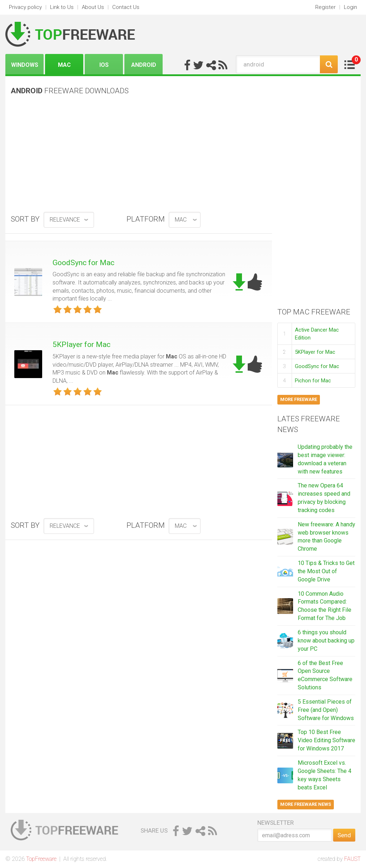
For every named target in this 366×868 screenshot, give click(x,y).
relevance (65, 220)
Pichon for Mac (313, 381)
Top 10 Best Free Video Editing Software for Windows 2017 (327, 740)
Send (344, 835)
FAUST (352, 859)
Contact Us (126, 7)
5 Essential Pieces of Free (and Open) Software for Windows (326, 710)
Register (325, 7)
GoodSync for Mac (83, 263)
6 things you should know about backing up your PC (326, 641)
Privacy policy (25, 7)
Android (144, 65)
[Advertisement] (139, 156)
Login (350, 7)
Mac (64, 65)
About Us (93, 7)
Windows (25, 65)
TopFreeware (41, 859)
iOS (104, 65)
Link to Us (62, 7)
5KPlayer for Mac (81, 344)
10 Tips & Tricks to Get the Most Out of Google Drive (326, 571)
